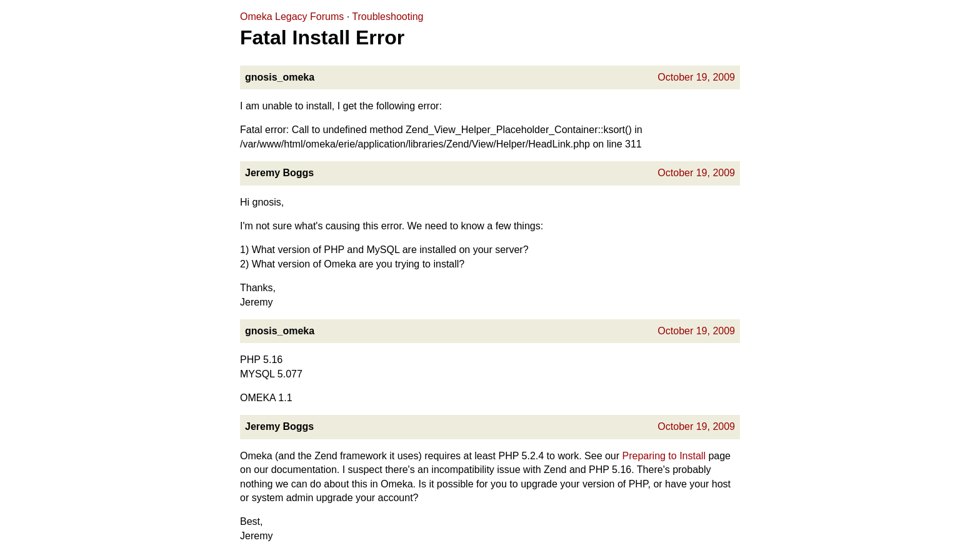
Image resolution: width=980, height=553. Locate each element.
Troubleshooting (387, 17)
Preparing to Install (664, 456)
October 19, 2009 (696, 77)
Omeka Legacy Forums (292, 17)
